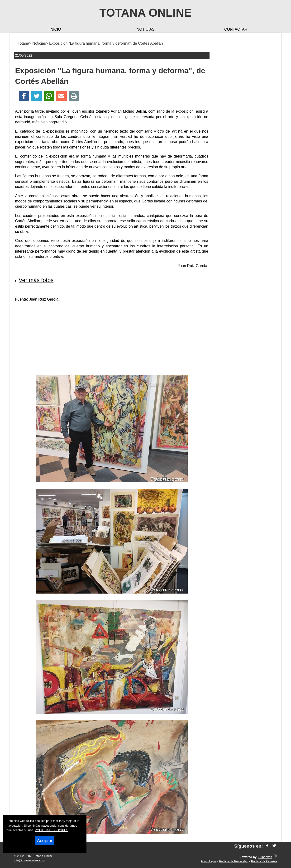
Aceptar (45, 841)
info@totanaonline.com (30, 860)
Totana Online (145, 13)
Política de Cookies (264, 861)
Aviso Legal (209, 861)
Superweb (265, 857)
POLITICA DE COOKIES (51, 830)
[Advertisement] (112, 339)
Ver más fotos (36, 280)
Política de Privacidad (234, 861)
